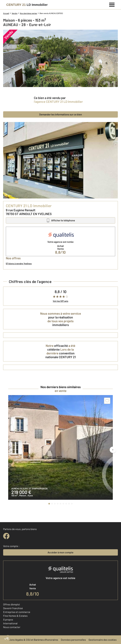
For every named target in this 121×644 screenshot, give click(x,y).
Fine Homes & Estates (15, 616)
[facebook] (6, 536)
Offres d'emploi (12, 604)
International (10, 623)
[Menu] (112, 4)
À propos (8, 619)
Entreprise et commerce (17, 612)
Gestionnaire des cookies (103, 640)
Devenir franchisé (13, 608)
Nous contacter (12, 627)
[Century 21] (27, 5)
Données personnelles (73, 640)
